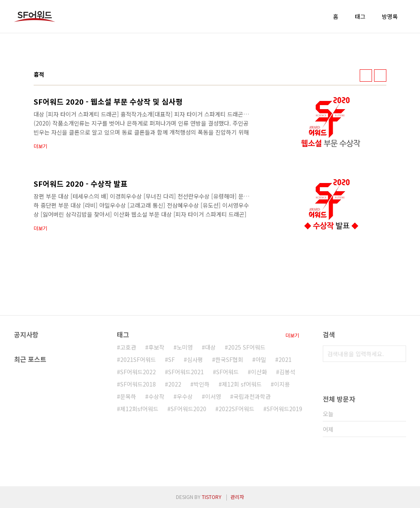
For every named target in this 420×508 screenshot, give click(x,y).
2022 (175, 384)
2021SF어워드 (138, 359)
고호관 (128, 347)
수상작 (156, 396)
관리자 (237, 497)
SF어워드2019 (284, 409)
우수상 (185, 396)
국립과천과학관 (252, 396)
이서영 (213, 396)
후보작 (156, 347)
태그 (360, 16)
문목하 (128, 396)
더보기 (292, 335)
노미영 (185, 347)
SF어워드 (227, 372)
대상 (210, 347)
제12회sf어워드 (139, 409)
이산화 (259, 372)
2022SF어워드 (236, 409)
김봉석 (287, 372)
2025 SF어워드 (247, 347)
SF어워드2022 (138, 372)
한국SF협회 (229, 359)
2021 (285, 359)
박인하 (202, 384)
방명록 (390, 16)
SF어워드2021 (186, 372)
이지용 (282, 384)
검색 (398, 354)
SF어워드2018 (138, 384)
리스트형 (380, 76)
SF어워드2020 (188, 409)
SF (171, 359)
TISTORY (212, 497)
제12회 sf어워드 (242, 384)
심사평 (195, 359)
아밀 (261, 359)
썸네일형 (366, 76)
